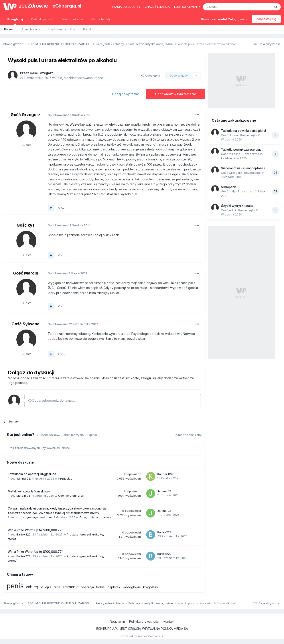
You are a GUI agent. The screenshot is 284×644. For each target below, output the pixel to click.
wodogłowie (132, 587)
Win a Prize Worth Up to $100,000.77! (35, 530)
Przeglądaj (15, 21)
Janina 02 (23, 478)
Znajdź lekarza (157, 7)
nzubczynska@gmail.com (34, 517)
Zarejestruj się (266, 19)
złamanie (70, 587)
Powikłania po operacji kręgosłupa (32, 474)
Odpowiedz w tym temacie (176, 94)
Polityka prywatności (144, 621)
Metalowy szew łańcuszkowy (29, 491)
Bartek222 (24, 534)
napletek (114, 587)
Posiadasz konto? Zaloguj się (224, 19)
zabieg (32, 587)
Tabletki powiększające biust (242, 150)
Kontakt (169, 621)
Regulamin (117, 621)
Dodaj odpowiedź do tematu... (52, 400)
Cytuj (62, 207)
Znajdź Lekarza (72, 19)
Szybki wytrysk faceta (237, 206)
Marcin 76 (23, 496)
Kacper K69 (165, 474)
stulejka (46, 587)
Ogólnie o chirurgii (71, 496)
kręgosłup (150, 587)
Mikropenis (229, 187)
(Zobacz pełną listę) (188, 435)
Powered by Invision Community (142, 636)
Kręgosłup (65, 478)
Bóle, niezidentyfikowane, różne (79, 78)
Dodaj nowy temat (125, 94)
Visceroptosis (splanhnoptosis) (243, 168)
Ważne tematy (101, 19)
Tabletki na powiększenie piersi (243, 131)
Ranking (89, 29)
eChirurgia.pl (67, 6)
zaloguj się (149, 378)
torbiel (101, 587)
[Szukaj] (226, 7)
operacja (87, 587)
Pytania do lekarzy (125, 7)
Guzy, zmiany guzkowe (95, 517)
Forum (9, 29)
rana (57, 587)
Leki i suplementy (187, 7)
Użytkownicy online (62, 29)
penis (15, 586)
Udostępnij (151, 75)
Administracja (31, 29)
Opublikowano (69, 115)
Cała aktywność (42, 19)
